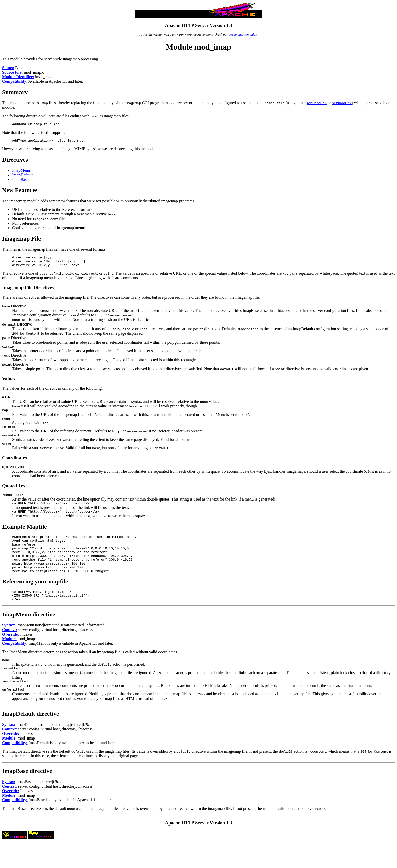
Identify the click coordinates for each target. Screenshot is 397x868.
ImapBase (20, 181)
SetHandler (342, 103)
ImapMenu (21, 172)
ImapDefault (22, 176)
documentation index (243, 35)
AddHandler (317, 103)
